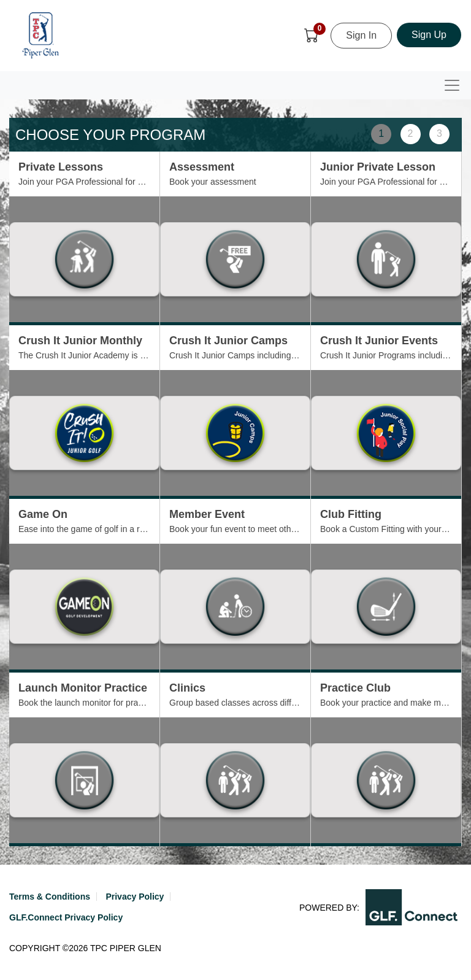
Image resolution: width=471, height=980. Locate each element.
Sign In (361, 35)
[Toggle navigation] (452, 85)
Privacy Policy (135, 897)
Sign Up (429, 35)
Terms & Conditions (50, 897)
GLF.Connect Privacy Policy (66, 917)
